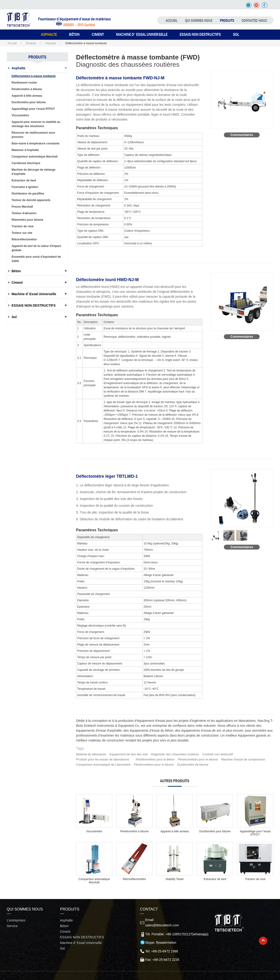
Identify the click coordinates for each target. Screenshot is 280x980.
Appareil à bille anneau (175, 831)
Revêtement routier (24, 83)
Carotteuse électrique (26, 163)
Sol (14, 317)
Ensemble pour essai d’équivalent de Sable (36, 259)
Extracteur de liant (215, 879)
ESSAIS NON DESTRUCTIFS (200, 34)
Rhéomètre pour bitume (27, 220)
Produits (227, 20)
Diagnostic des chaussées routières (175, 754)
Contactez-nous (254, 20)
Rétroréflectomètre (134, 879)
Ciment (17, 283)
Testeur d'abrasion (24, 213)
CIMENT (98, 34)
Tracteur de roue (255, 879)
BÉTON (74, 34)
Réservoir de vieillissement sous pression (33, 135)
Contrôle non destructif (218, 754)
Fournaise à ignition (25, 187)
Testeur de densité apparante (31, 200)
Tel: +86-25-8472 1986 (162, 951)
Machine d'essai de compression (243, 759)
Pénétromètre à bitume (135, 831)
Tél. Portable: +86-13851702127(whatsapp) (177, 934)
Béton (16, 271)
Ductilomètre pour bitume (215, 831)
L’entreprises (16, 920)
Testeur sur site (22, 233)
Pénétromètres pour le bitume (198, 759)
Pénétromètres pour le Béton (155, 759)
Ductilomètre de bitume (193, 765)
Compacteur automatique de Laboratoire (103, 765)
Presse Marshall (22, 207)
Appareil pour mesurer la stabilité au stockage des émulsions (36, 124)
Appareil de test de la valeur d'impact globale (36, 248)
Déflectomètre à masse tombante (34, 76)
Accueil (172, 20)
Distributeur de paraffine (28, 194)
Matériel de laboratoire (91, 754)
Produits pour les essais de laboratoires (103, 759)
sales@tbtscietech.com (162, 925)
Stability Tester (175, 879)
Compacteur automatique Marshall (94, 881)
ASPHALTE (49, 34)
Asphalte (50, 43)
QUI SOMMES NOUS (199, 20)
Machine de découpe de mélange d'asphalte (34, 172)
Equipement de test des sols (129, 754)
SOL (236, 34)
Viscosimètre (94, 831)
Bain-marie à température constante (36, 143)
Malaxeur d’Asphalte (25, 150)
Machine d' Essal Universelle (142, 34)
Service (12, 926)
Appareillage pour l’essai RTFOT (255, 833)
